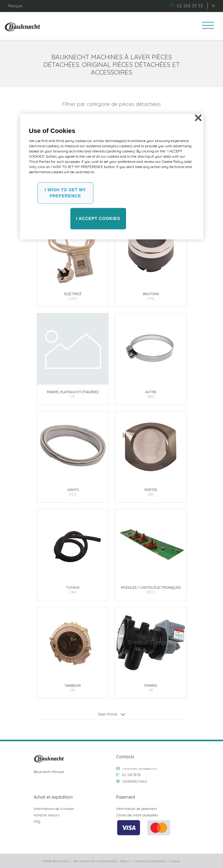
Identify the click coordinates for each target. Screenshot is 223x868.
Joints (72, 490)
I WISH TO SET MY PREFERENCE (65, 193)
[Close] (198, 118)
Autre (151, 392)
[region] (112, 177)
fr (214, 6)
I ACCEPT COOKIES (98, 218)
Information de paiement (137, 809)
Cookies (174, 861)
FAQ (37, 822)
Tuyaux (72, 588)
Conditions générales (149, 861)
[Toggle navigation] (206, 26)
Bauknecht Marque (49, 772)
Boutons (151, 294)
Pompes (151, 685)
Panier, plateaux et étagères (73, 392)
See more (111, 714)
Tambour (73, 685)
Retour (125, 861)
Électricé (72, 294)
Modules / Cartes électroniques (151, 588)
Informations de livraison (54, 809)
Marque (15, 6)
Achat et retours (46, 815)
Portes (151, 490)
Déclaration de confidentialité (95, 861)
